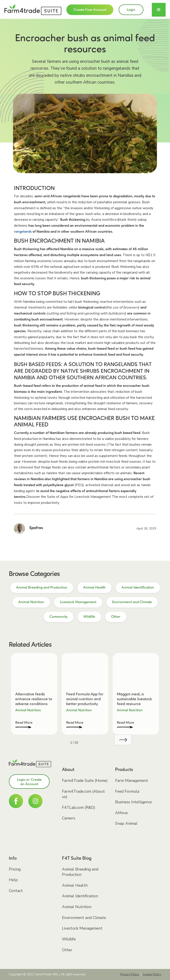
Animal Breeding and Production (80, 872)
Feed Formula (127, 791)
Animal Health (75, 885)
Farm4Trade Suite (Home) (85, 781)
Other (67, 950)
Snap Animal (126, 823)
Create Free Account (90, 10)
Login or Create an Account (29, 782)
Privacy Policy (130, 974)
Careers (69, 818)
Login (131, 10)
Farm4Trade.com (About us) (83, 794)
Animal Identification (80, 896)
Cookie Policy (152, 974)
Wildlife (69, 939)
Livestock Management (82, 928)
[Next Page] (123, 740)
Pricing (15, 869)
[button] (159, 10)
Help (13, 880)
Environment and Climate (84, 918)
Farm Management (132, 781)
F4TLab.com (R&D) (79, 807)
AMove (121, 813)
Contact (16, 891)
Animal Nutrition (77, 907)
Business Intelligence (133, 802)
